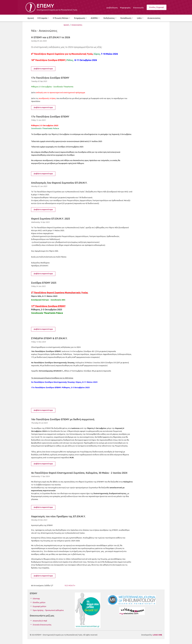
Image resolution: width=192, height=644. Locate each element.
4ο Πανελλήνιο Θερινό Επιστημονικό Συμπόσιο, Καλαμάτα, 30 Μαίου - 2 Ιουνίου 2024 (79, 473)
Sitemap (36, 599)
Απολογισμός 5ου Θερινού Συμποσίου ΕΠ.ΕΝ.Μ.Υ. (59, 183)
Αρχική (66, 25)
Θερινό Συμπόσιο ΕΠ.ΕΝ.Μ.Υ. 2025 (51, 219)
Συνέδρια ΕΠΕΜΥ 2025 (44, 283)
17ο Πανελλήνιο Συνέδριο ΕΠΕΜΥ (50, 78)
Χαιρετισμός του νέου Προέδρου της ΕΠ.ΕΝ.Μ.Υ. (58, 516)
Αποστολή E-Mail (40, 621)
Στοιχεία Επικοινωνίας (42, 625)
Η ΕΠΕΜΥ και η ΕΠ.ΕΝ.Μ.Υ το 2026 (51, 37)
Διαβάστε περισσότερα (43, 69)
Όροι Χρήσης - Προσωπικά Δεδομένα (48, 610)
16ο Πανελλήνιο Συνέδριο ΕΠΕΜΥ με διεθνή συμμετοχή (63, 419)
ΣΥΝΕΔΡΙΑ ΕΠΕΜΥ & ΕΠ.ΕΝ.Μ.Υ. (49, 338)
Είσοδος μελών (39, 602)
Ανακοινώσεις (77, 25)
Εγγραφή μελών (39, 606)
